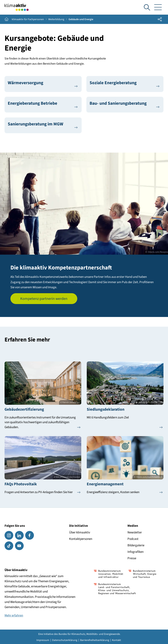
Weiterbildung (56, 19)
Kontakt (116, 640)
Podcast (133, 539)
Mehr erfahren (14, 615)
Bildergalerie (136, 545)
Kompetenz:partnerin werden (44, 299)
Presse (132, 558)
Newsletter (135, 532)
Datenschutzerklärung (65, 640)
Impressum (43, 640)
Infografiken (136, 552)
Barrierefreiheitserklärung (95, 640)
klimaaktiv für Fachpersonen (28, 19)
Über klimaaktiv (80, 532)
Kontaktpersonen (81, 539)
